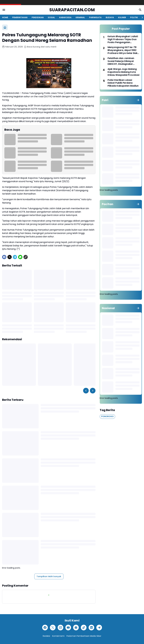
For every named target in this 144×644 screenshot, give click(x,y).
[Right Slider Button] (141, 17)
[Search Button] (140, 10)
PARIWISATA (95, 17)
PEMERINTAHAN (20, 17)
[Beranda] (5, 27)
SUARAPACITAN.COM (72, 10)
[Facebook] (4, 257)
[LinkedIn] (91, 628)
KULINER (122, 17)
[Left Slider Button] (86, 391)
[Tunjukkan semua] (138, 100)
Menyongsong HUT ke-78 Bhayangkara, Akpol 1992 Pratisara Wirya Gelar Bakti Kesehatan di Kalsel (123, 50)
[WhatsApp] (20, 257)
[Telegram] (15, 257)
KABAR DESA (65, 17)
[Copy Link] (26, 257)
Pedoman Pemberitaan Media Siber (84, 636)
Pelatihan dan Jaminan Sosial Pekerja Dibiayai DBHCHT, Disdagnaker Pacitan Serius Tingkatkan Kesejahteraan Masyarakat (123, 61)
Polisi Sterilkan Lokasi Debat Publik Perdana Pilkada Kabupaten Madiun (123, 83)
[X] (10, 257)
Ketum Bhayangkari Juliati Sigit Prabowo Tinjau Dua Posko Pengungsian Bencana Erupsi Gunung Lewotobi (123, 39)
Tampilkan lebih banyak (49, 576)
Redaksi (46, 636)
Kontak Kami (58, 636)
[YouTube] (68, 628)
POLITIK (134, 17)
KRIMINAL (80, 17)
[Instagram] (60, 628)
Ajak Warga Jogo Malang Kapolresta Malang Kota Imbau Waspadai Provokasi (123, 72)
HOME (5, 17)
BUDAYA (110, 17)
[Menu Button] (4, 10)
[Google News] (76, 628)
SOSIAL (51, 17)
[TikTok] (84, 628)
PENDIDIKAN (38, 17)
